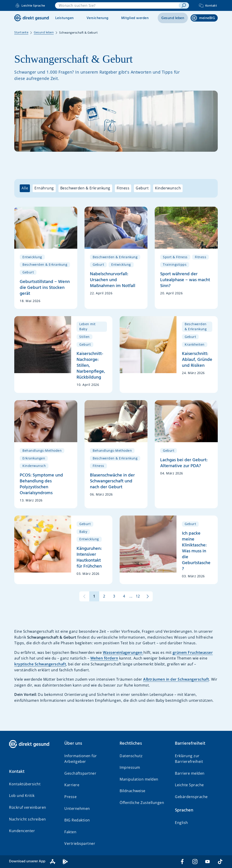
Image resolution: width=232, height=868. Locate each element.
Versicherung (98, 18)
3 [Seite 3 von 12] (114, 596)
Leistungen (65, 18)
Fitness (123, 188)
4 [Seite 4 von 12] (124, 596)
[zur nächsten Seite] (148, 596)
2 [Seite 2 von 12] (104, 596)
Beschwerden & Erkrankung (85, 188)
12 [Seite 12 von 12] (138, 596)
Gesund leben (173, 18)
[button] (33, 772)
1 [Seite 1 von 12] (94, 596)
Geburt (142, 188)
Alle (25, 188)
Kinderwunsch (168, 188)
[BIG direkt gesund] (32, 18)
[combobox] (117, 5)
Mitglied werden (135, 18)
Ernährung (44, 188)
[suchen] (184, 5)
